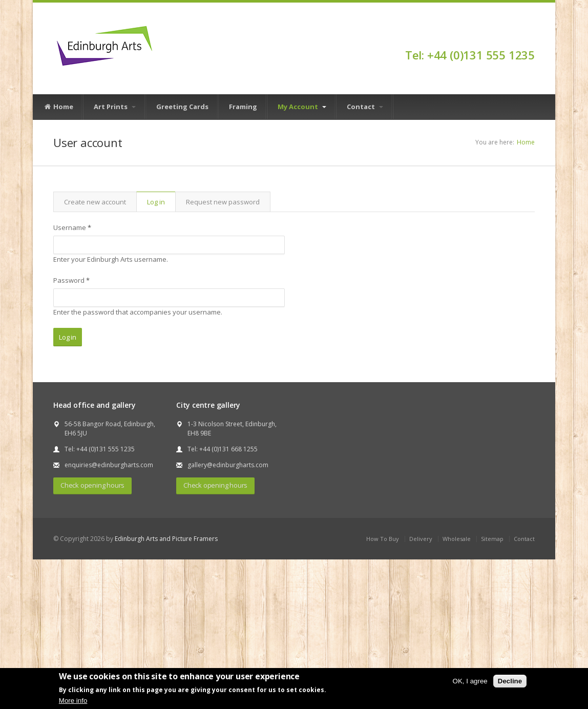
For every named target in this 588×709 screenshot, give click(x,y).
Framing (243, 107)
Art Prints (115, 107)
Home (58, 107)
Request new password (223, 202)
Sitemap (492, 539)
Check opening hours (92, 485)
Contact (365, 107)
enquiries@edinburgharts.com (109, 465)
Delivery (421, 539)
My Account (302, 107)
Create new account (95, 202)
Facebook (530, 37)
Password (71, 280)
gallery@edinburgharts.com (228, 465)
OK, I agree (470, 681)
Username (72, 227)
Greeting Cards (182, 107)
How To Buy (383, 539)
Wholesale (457, 539)
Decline (510, 681)
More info (73, 701)
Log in (161, 202)
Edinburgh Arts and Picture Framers (166, 539)
